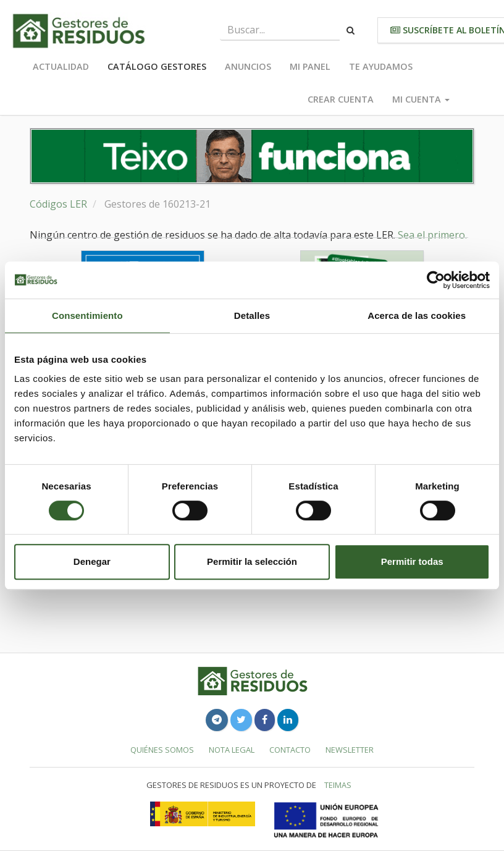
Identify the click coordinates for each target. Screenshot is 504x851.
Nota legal (232, 750)
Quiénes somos (162, 750)
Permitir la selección (252, 561)
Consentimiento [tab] (87, 315)
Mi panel (310, 66)
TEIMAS (338, 785)
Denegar (92, 561)
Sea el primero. (432, 235)
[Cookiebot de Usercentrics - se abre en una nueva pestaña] (436, 280)
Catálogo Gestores (157, 66)
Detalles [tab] (252, 315)
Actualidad (61, 66)
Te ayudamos (381, 66)
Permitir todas (412, 561)
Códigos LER (58, 204)
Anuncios (248, 66)
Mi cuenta (421, 99)
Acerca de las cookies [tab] (417, 315)
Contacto (290, 750)
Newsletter (350, 750)
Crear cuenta (341, 99)
